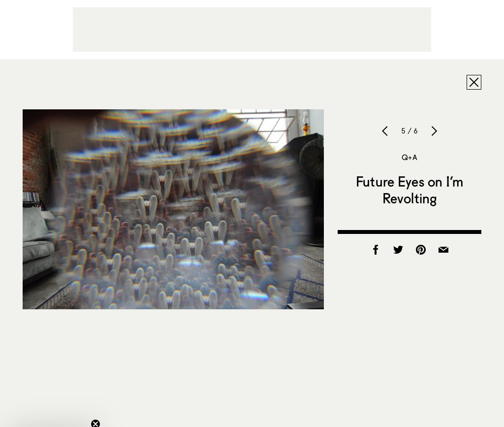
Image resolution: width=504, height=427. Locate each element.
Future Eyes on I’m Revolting (409, 190)
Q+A (409, 157)
